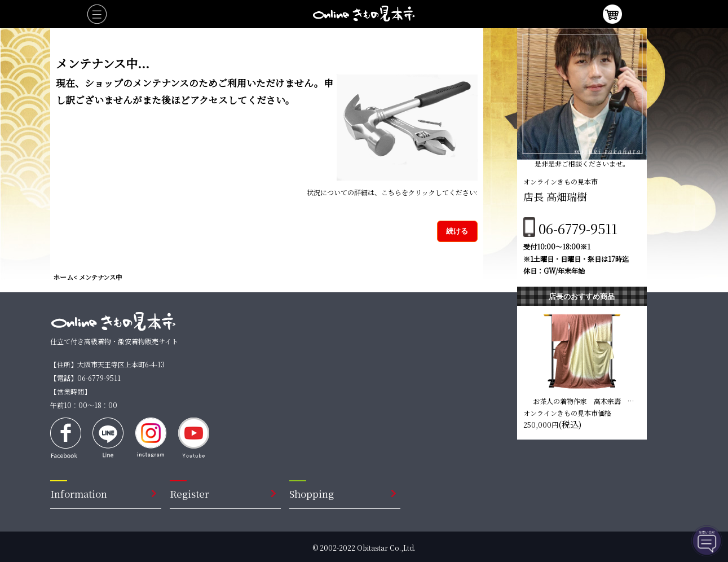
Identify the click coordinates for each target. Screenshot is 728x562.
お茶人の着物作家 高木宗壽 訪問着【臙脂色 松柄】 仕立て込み (584, 401)
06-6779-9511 (578, 228)
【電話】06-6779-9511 (85, 378)
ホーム (63, 277)
